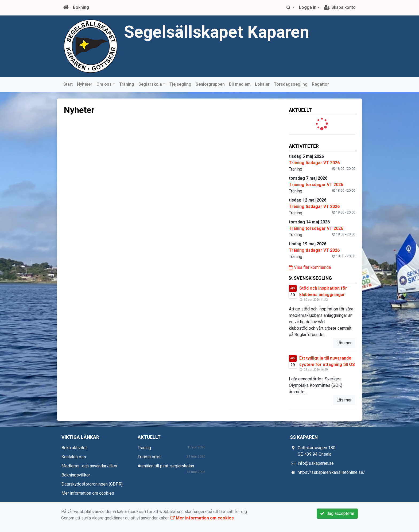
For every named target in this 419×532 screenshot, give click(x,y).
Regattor (320, 84)
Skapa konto (340, 7)
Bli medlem (240, 84)
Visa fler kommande (310, 267)
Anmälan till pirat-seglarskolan (166, 466)
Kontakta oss (74, 457)
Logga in (308, 7)
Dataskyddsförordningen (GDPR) (92, 484)
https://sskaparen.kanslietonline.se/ (331, 472)
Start (68, 84)
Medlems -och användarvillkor (90, 466)
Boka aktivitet (74, 448)
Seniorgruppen (210, 84)
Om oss (104, 84)
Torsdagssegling (291, 84)
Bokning (81, 7)
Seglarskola (150, 84)
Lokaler (262, 84)
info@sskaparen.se (316, 463)
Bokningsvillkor (76, 475)
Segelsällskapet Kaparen (217, 32)
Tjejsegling (180, 84)
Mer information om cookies (88, 493)
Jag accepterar (337, 513)
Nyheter (85, 84)
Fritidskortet (149, 457)
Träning (127, 84)
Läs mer (344, 343)
